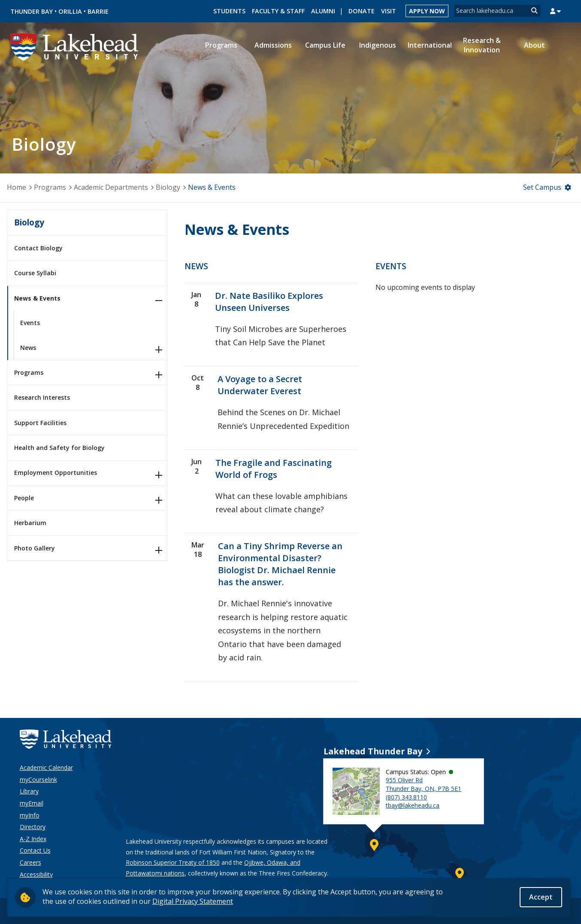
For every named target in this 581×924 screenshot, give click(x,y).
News (28, 348)
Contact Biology (38, 248)
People (24, 498)
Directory (33, 827)
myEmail (32, 803)
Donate (362, 11)
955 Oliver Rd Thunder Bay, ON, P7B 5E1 (424, 784)
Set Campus (542, 187)
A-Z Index (33, 839)
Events (30, 323)
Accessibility (36, 874)
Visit (389, 11)
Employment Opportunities (56, 473)
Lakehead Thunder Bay (373, 751)
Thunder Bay (32, 11)
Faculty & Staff (278, 11)
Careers (30, 862)
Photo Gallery (35, 548)
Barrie (98, 11)
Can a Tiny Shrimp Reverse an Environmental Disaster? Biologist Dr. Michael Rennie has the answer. (280, 564)
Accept (541, 897)
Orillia (70, 11)
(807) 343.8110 (406, 797)
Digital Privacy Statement (193, 901)
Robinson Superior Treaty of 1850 (173, 862)
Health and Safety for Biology (59, 448)
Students (229, 11)
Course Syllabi (35, 273)
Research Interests (42, 397)
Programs (50, 187)
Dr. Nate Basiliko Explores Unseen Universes (269, 302)
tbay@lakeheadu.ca (413, 805)
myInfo (30, 815)
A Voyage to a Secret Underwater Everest (260, 385)
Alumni (323, 11)
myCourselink (38, 780)
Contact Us (35, 850)
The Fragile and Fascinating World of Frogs (274, 469)
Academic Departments (111, 187)
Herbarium (30, 523)
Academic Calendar (46, 767)
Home (17, 187)
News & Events (37, 298)
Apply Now (427, 11)
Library (29, 791)
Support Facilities (40, 423)
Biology (168, 187)
